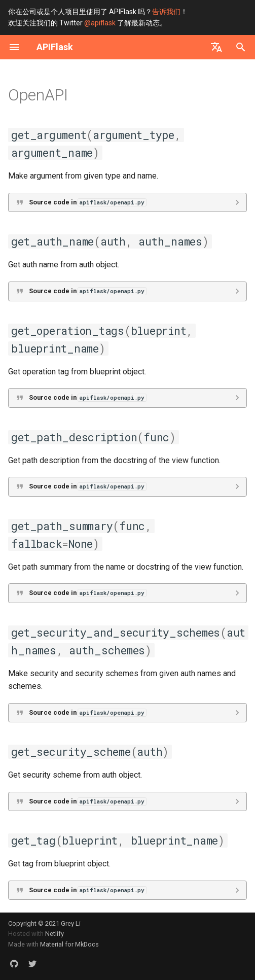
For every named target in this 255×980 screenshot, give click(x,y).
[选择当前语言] (216, 47)
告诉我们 (166, 12)
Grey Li (71, 923)
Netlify (54, 934)
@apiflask (100, 23)
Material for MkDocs (69, 944)
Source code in (87, 202)
